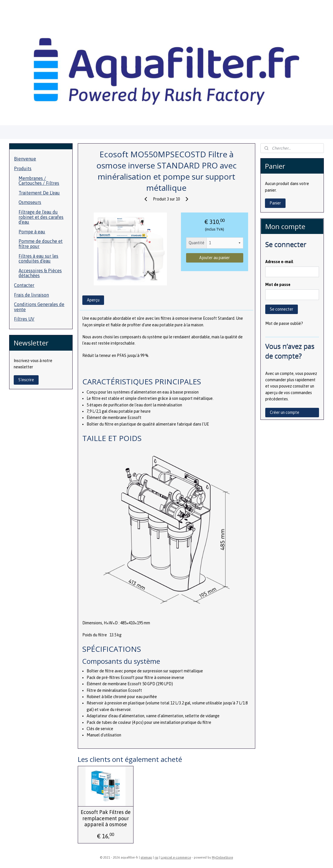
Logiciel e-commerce (176, 857)
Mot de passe (278, 285)
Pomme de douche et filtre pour (41, 244)
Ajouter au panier (215, 258)
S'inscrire (26, 380)
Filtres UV (24, 319)
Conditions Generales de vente (39, 307)
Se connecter (282, 309)
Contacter (24, 285)
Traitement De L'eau (39, 193)
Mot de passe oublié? (284, 323)
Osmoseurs (30, 202)
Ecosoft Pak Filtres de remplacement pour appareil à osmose (106, 818)
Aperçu (93, 300)
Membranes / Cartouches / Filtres (39, 181)
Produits (23, 168)
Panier (275, 203)
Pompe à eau (32, 232)
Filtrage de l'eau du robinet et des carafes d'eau (41, 217)
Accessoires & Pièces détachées (40, 273)
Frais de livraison (31, 295)
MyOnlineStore (222, 857)
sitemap (146, 857)
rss (156, 857)
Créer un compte (285, 412)
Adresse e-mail (279, 262)
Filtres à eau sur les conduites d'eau (38, 259)
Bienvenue (25, 159)
